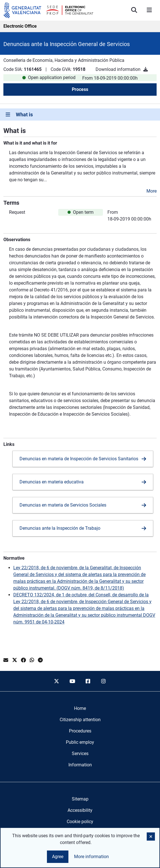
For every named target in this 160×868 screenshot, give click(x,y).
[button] (151, 837)
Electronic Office (20, 26)
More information (91, 857)
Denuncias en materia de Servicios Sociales (63, 505)
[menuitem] (80, 708)
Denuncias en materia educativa (52, 482)
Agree (58, 857)
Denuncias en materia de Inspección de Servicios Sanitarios (79, 459)
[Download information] (146, 69)
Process (80, 89)
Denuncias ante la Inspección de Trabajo (60, 528)
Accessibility (80, 810)
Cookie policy (80, 822)
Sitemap (80, 799)
